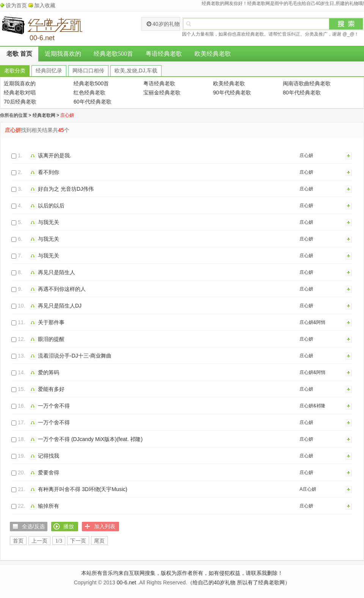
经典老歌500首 (113, 54)
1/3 (59, 541)
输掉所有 (49, 506)
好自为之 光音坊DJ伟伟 (66, 189)
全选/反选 (33, 526)
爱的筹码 (49, 372)
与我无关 (49, 222)
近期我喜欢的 (63, 54)
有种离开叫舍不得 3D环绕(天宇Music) (83, 489)
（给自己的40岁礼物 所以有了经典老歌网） (239, 582)
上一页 (39, 541)
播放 (34, 155)
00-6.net (126, 582)
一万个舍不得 (54, 406)
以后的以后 (51, 206)
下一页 (78, 541)
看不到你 (49, 172)
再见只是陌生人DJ (60, 306)
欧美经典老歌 (213, 54)
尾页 (99, 541)
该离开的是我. (55, 155)
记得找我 (49, 456)
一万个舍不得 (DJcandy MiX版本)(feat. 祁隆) (90, 439)
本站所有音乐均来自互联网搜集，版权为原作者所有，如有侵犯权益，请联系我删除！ (182, 573)
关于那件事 (51, 322)
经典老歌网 (44, 115)
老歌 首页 (19, 54)
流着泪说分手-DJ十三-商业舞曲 (75, 356)
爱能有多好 (51, 389)
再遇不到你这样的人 (62, 289)
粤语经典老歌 (164, 54)
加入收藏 (45, 5)
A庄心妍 (308, 489)
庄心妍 (306, 155)
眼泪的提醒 (51, 339)
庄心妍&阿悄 (312, 322)
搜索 (346, 24)
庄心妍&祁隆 (312, 406)
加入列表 (349, 155)
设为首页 (16, 5)
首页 (18, 541)
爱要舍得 (49, 472)
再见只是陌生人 (56, 272)
